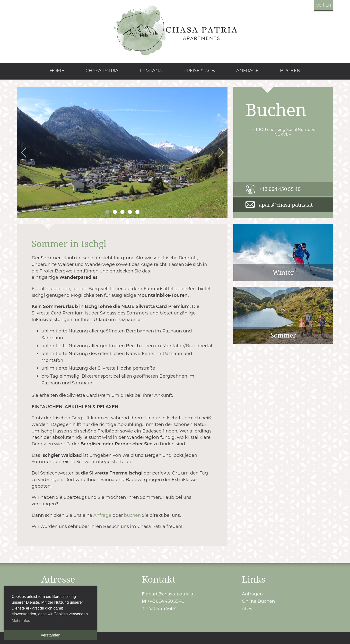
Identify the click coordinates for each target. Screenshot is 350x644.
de (319, 5)
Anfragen (252, 594)
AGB (247, 608)
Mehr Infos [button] (21, 621)
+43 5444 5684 (161, 608)
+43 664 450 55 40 (280, 189)
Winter (283, 252)
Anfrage (102, 515)
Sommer (283, 315)
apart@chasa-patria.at (286, 205)
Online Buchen (258, 601)
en (328, 5)
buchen (132, 515)
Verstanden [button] (51, 635)
